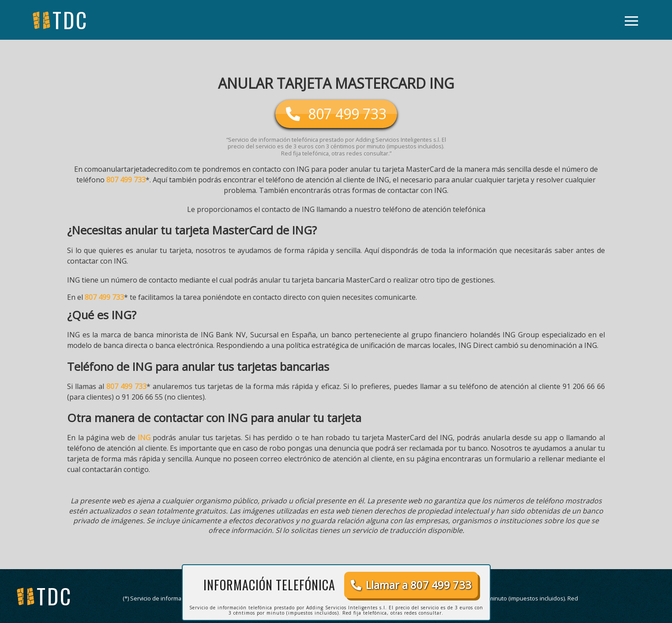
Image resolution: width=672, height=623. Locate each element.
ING (144, 438)
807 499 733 (126, 180)
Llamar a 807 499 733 (411, 585)
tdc (54, 596)
